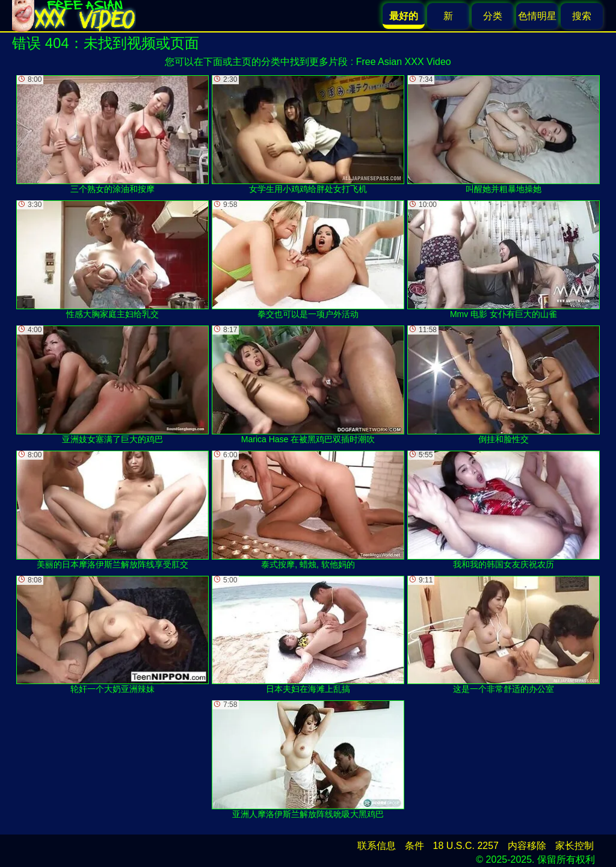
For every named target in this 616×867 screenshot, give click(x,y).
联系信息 (377, 846)
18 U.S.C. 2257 (466, 846)
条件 (414, 846)
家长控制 (574, 846)
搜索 (582, 16)
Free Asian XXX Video (404, 62)
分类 (493, 16)
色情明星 (537, 16)
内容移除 (527, 846)
